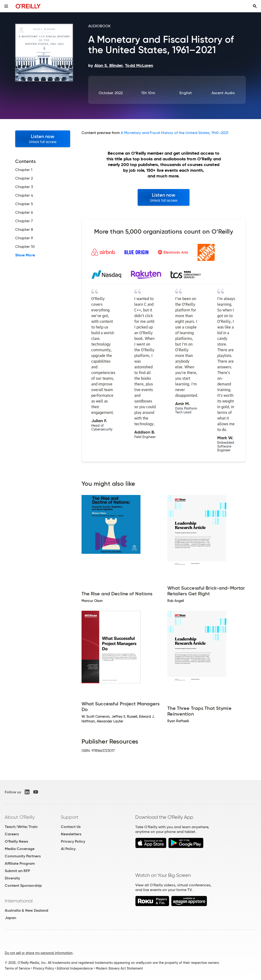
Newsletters (71, 834)
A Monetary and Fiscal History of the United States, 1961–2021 (175, 133)
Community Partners (23, 856)
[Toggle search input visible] (255, 6)
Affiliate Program (20, 863)
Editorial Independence (75, 968)
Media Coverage (20, 849)
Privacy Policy (73, 841)
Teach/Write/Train (21, 827)
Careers (12, 834)
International (19, 901)
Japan (10, 918)
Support (70, 817)
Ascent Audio (223, 93)
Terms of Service (17, 968)
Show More (25, 255)
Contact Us (71, 827)
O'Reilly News (16, 841)
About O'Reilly (20, 817)
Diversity (12, 878)
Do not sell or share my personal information (39, 953)
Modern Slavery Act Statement (119, 968)
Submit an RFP (17, 871)
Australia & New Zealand (27, 910)
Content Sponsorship (23, 885)
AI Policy (68, 849)
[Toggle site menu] (6, 6)
